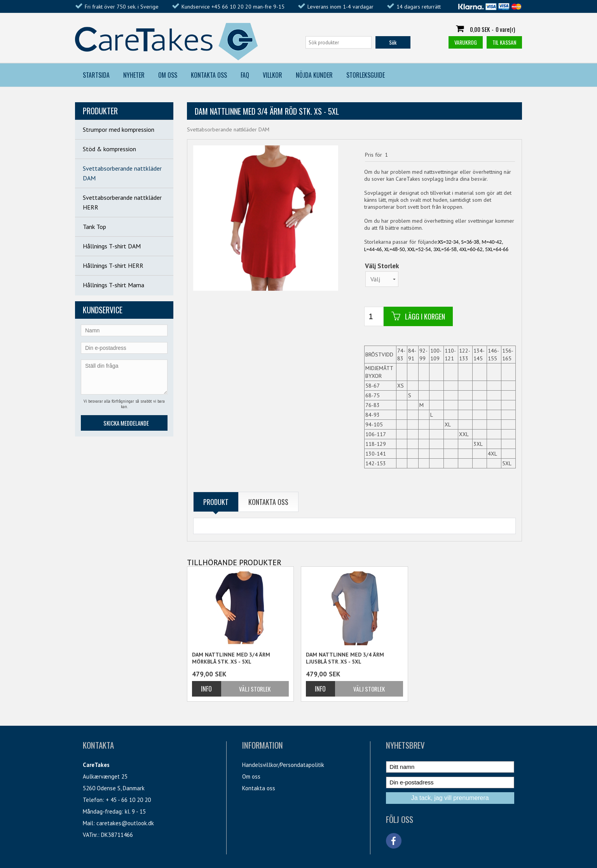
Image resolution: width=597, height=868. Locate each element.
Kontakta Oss (209, 75)
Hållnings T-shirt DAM (112, 246)
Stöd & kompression (109, 149)
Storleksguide (366, 75)
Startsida (96, 75)
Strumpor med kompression (119, 129)
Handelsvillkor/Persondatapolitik (283, 765)
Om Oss (168, 75)
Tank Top (94, 227)
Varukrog (466, 42)
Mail (88, 823)
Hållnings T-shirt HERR (113, 265)
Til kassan (504, 42)
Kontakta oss (259, 788)
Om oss (251, 776)
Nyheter (134, 75)
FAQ (245, 75)
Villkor (272, 75)
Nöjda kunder (314, 75)
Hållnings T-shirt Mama (113, 285)
